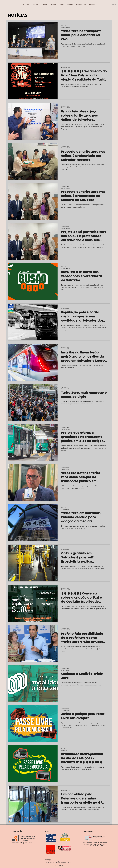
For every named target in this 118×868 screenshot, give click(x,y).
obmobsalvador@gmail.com (22, 843)
